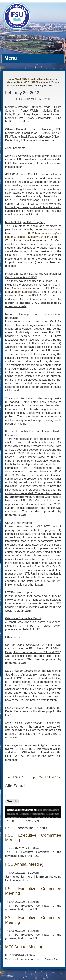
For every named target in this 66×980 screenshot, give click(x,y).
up (33, 777)
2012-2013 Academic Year (20, 85)
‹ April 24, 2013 (16, 777)
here (14, 959)
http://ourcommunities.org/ (21, 292)
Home (10, 79)
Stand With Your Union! (22, 810)
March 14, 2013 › (49, 777)
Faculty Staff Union (24, 37)
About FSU (20, 79)
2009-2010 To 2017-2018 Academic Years (37, 82)
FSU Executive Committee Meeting (33, 837)
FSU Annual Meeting (24, 864)
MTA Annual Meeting (24, 947)
